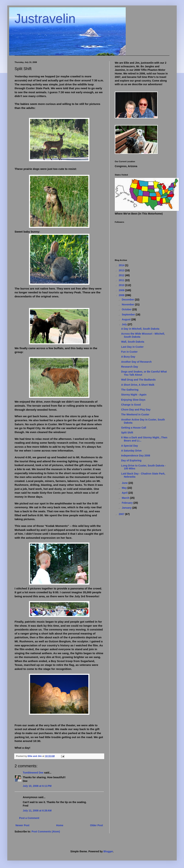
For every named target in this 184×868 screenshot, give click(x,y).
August (126, 319)
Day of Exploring (131, 460)
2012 (122, 275)
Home (60, 825)
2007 (122, 514)
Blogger (108, 851)
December (128, 300)
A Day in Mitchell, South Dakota (140, 329)
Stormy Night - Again (134, 395)
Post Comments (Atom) (46, 832)
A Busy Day (128, 357)
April (125, 493)
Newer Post (22, 825)
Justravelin (45, 19)
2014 (122, 265)
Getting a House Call (134, 428)
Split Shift (127, 433)
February (128, 503)
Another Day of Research (136, 362)
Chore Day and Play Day (136, 410)
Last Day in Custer (132, 347)
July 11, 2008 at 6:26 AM (37, 811)
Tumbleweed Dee (33, 773)
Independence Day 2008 (136, 456)
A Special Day (130, 446)
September (129, 315)
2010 (122, 285)
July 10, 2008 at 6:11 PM (37, 786)
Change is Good (131, 405)
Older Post (96, 825)
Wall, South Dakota (133, 342)
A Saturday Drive (131, 451)
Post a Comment (29, 818)
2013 (122, 270)
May (125, 488)
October (127, 309)
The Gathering (130, 390)
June (125, 483)
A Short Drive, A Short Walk (138, 385)
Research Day (130, 367)
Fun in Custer (129, 352)
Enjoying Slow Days (133, 400)
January (127, 508)
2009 (122, 290)
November (128, 304)
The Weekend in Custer (135, 414)
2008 (122, 295)
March (126, 498)
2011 (122, 280)
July (125, 324)
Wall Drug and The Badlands (138, 380)
